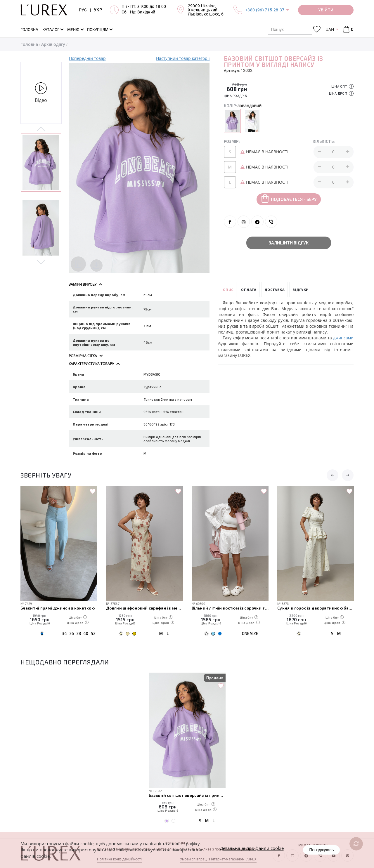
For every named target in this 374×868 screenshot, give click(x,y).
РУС (83, 10)
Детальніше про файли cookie (252, 848)
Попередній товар (87, 58)
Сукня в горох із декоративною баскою (316, 608)
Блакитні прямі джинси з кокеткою (58, 608)
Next (41, 262)
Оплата (249, 289)
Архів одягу (53, 44)
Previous (41, 129)
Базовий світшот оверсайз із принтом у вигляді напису (187, 795)
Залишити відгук (289, 243)
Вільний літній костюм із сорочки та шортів (230, 608)
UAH (330, 29)
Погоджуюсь (321, 850)
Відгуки (301, 289)
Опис (228, 289)
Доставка (275, 289)
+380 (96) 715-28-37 (265, 10)
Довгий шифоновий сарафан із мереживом (144, 608)
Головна (29, 44)
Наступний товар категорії (183, 58)
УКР (98, 10)
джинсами (343, 338)
